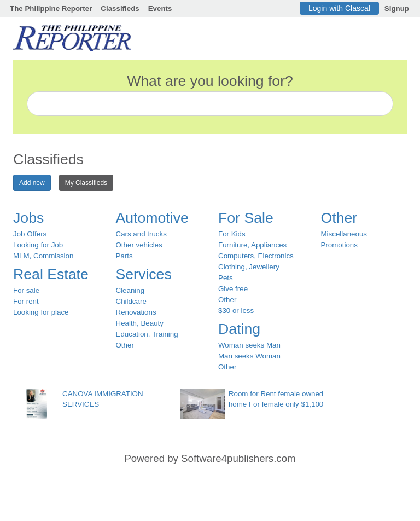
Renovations (136, 312)
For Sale (246, 218)
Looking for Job (38, 245)
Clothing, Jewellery (249, 267)
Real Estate (51, 274)
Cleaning (130, 290)
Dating (239, 329)
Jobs (28, 218)
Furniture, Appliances (252, 245)
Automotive (152, 218)
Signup (397, 8)
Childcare (131, 301)
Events (160, 8)
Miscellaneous (344, 234)
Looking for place (41, 312)
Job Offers (30, 234)
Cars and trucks (141, 234)
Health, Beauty (140, 323)
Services (144, 274)
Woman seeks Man (249, 345)
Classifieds (120, 8)
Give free (233, 289)
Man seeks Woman (249, 356)
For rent (26, 301)
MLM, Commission (43, 256)
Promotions (339, 245)
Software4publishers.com (238, 458)
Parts (124, 256)
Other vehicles (139, 245)
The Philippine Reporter (51, 8)
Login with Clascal (339, 8)
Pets (226, 278)
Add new (32, 183)
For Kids (232, 234)
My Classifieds (86, 183)
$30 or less (236, 311)
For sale (26, 290)
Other (125, 345)
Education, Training (147, 334)
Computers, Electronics (256, 256)
